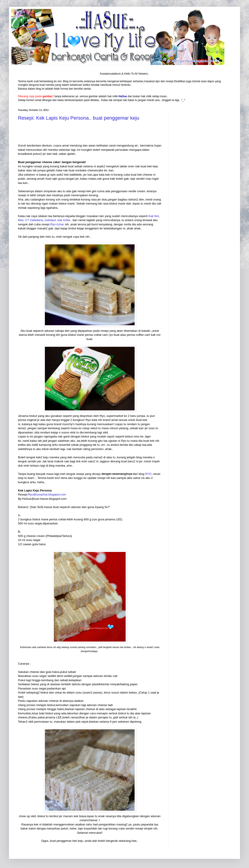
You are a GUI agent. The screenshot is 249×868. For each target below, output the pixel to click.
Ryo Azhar (57, 224)
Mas (21, 220)
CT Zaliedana (34, 220)
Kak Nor (154, 216)
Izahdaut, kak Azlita (57, 220)
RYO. (149, 474)
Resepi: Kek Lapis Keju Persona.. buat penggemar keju (79, 118)
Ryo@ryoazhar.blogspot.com (47, 494)
